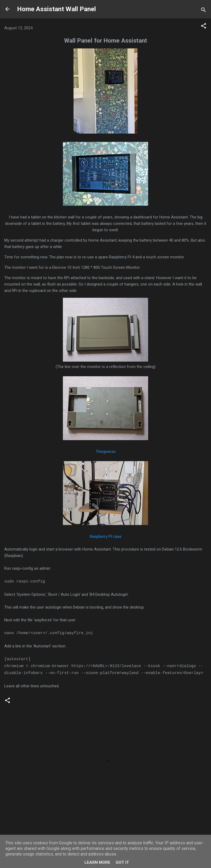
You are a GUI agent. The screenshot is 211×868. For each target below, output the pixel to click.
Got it (122, 862)
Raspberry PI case (106, 536)
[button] (204, 27)
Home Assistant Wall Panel (56, 9)
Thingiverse (106, 452)
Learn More (97, 862)
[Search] (204, 11)
